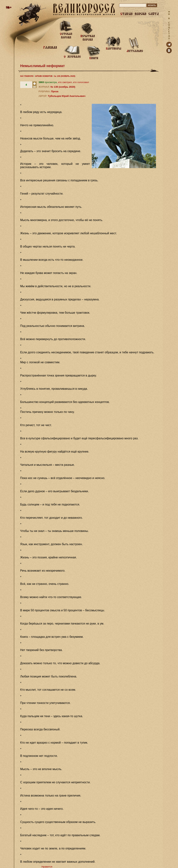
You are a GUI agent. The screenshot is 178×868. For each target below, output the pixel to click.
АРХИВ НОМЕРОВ (44, 76)
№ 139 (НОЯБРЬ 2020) (65, 76)
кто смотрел (65, 82)
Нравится (47, 867)
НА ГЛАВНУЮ (27, 76)
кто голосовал (81, 82)
